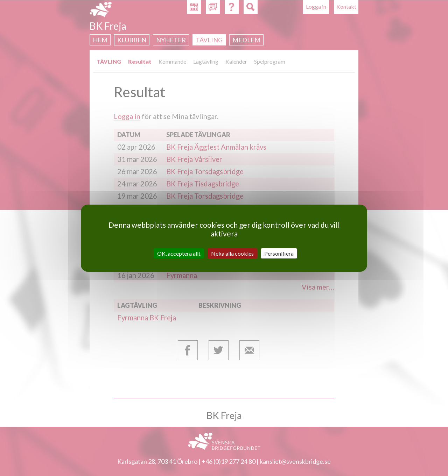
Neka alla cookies (232, 253)
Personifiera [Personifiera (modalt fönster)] (279, 253)
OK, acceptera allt (179, 253)
